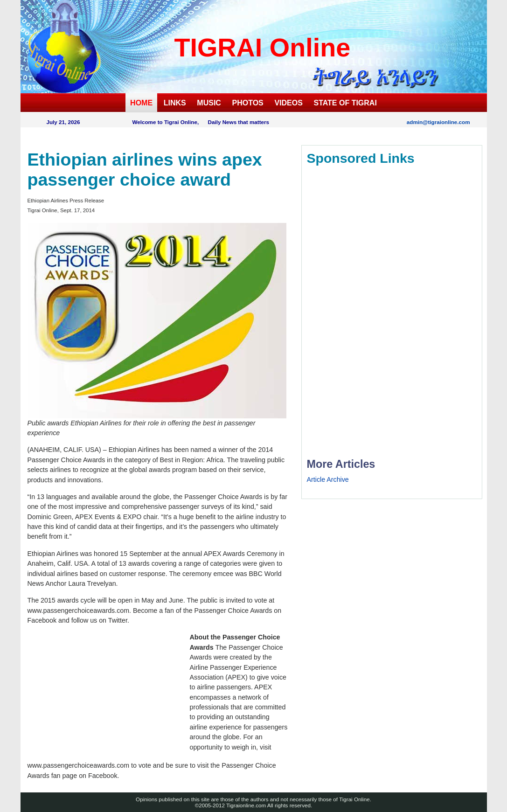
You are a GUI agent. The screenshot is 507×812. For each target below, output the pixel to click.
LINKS (175, 103)
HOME (141, 103)
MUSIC (209, 103)
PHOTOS (248, 103)
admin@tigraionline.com (438, 122)
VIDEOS (288, 103)
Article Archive (328, 479)
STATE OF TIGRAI (345, 103)
